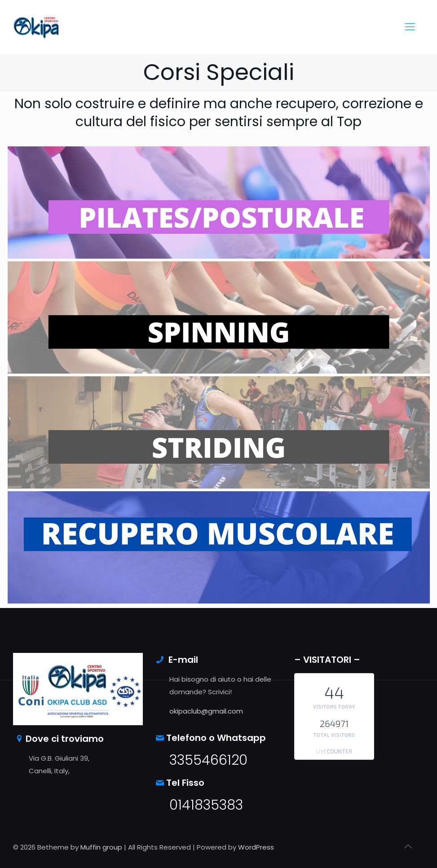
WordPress (256, 847)
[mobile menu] (410, 27)
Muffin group (101, 847)
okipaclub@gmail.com (206, 711)
